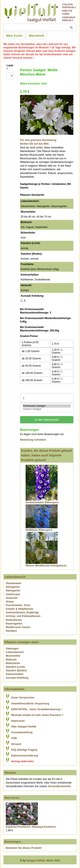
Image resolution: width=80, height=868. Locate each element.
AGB (14, 738)
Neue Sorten (12, 798)
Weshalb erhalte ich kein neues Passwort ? (37, 715)
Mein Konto (14, 36)
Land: (10, 67)
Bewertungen (13, 842)
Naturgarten (13, 591)
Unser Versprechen (23, 698)
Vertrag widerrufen (22, 761)
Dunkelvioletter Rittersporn (42, 502)
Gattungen (12, 649)
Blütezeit (11, 660)
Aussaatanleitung (22, 732)
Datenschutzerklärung (25, 756)
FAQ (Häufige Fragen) (24, 750)
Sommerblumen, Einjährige (22, 613)
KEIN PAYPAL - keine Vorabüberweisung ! (36, 709)
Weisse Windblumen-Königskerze (46, 566)
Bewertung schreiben (33, 440)
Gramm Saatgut (47, 409)
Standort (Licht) (15, 667)
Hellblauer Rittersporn (39, 530)
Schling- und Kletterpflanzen (23, 616)
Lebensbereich (15, 652)
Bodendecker (14, 620)
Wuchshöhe (13, 656)
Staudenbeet (13, 583)
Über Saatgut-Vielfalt (24, 727)
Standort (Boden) (16, 671)
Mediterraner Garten (18, 627)
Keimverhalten (15, 674)
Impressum (18, 721)
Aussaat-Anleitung (17, 678)
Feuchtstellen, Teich (18, 605)
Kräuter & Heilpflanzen (20, 609)
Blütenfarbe (13, 663)
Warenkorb (37, 36)
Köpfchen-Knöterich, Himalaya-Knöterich (31, 827)
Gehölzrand (13, 594)
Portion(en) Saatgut (47, 406)
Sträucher (12, 598)
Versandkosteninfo (59, 786)
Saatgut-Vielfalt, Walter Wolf (43, 861)
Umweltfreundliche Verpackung (30, 704)
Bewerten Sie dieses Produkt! (24, 848)
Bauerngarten (14, 624)
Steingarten (13, 587)
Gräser (10, 602)
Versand (16, 744)
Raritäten (11, 631)
